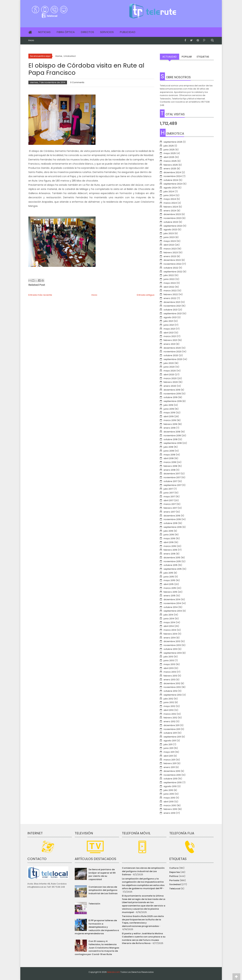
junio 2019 (169, 409)
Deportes (175, 872)
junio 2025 (169, 150)
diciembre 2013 (172, 641)
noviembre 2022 (173, 264)
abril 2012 (169, 710)
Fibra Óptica (66, 32)
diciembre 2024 (172, 172)
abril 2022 (169, 287)
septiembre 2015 (173, 569)
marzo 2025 (170, 161)
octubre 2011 (170, 733)
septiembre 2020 (173, 359)
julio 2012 (168, 699)
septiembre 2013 (173, 653)
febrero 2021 (170, 340)
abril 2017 (169, 500)
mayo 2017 (169, 497)
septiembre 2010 (173, 782)
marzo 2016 (170, 546)
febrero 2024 (171, 207)
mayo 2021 (169, 329)
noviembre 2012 (172, 687)
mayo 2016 (169, 538)
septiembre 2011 (172, 737)
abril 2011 (168, 756)
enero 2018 (170, 470)
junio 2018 (169, 451)
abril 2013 (169, 668)
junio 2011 (168, 748)
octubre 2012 (171, 691)
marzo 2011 (169, 760)
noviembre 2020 (173, 352)
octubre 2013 (171, 649)
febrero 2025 (171, 165)
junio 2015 (169, 577)
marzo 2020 (170, 378)
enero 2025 (170, 169)
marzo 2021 (170, 336)
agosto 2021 (170, 317)
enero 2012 (170, 721)
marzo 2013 (170, 672)
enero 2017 (169, 512)
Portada (174, 880)
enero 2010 (170, 813)
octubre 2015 (171, 565)
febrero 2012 (170, 718)
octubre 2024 (171, 180)
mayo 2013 (169, 664)
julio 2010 (168, 790)
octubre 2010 (171, 779)
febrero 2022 (171, 294)
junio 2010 (169, 794)
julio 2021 (168, 321)
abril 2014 (169, 626)
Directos (87, 32)
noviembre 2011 (172, 729)
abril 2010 (169, 802)
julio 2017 (168, 489)
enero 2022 (170, 298)
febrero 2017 (170, 508)
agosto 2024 (171, 188)
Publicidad (128, 32)
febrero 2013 (170, 676)
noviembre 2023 (173, 218)
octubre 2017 (170, 481)
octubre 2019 (171, 397)
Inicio (31, 40)
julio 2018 (168, 447)
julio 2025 (169, 146)
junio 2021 (169, 325)
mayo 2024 (170, 199)
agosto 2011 (170, 741)
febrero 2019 (170, 424)
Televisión (94, 904)
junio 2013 (169, 660)
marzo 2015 (170, 588)
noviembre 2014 (172, 603)
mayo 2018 (169, 455)
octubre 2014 (171, 607)
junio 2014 (169, 619)
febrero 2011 (170, 763)
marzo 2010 (170, 805)
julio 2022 (169, 275)
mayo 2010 (169, 798)
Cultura (174, 868)
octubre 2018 (171, 439)
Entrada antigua (146, 295)
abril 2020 (169, 375)
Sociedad (175, 884)
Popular (187, 57)
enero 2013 (170, 680)
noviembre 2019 (172, 394)
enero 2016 (170, 554)
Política (174, 876)
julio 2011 (168, 744)
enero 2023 (170, 256)
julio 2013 (168, 657)
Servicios (107, 32)
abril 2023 (169, 245)
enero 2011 (169, 767)
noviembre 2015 (172, 561)
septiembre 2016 (173, 527)
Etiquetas (203, 57)
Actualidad (170, 57)
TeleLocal (175, 889)
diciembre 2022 (172, 260)
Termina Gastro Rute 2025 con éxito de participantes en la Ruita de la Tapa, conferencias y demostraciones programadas (143, 921)
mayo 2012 (169, 706)
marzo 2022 (170, 291)
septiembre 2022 (173, 272)
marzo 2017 (170, 504)
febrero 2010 (170, 809)
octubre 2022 (171, 268)
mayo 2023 (170, 241)
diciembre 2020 (172, 348)
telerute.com (114, 972)
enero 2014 (170, 638)
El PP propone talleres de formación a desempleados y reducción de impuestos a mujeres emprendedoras (97, 927)
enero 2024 (170, 211)
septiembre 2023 (173, 226)
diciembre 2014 (172, 599)
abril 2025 (169, 157)
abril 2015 (169, 584)
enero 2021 (170, 344)
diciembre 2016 (172, 516)
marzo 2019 (170, 420)
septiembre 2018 (173, 443)
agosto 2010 (170, 786)
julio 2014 (168, 615)
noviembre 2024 (173, 176)
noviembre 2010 (172, 775)
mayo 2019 (169, 413)
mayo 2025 (170, 153)
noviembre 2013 (172, 645)
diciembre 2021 (172, 302)
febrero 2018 (170, 466)
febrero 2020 (171, 382)
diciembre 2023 (172, 214)
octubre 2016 (171, 523)
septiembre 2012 (173, 695)
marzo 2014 (170, 630)
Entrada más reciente (40, 295)
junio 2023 (169, 237)
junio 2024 (169, 195)
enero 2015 (170, 596)
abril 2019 (169, 416)
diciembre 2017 (172, 474)
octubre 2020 (171, 355)
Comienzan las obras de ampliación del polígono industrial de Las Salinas (103, 890)
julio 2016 (168, 531)
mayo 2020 (170, 371)
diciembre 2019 (172, 390)
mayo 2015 (169, 580)
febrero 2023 (171, 253)
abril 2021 (169, 333)
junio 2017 (169, 493)
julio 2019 (168, 405)
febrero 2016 (170, 550)
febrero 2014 (170, 634)
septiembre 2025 (173, 142)
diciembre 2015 (172, 558)
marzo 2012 (170, 714)
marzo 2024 (170, 203)
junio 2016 (169, 535)
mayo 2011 (169, 752)
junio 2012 (169, 702)
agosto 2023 (170, 230)
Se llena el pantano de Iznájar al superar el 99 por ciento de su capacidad (102, 874)
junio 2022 (169, 279)
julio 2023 (169, 233)
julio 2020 (169, 363)
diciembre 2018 (172, 432)
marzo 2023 (170, 249)
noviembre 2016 (172, 519)
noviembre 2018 (172, 436)
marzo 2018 (170, 462)
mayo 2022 (170, 283)
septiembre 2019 (173, 401)
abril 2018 (169, 458)
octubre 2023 (171, 222)
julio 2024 (169, 191)
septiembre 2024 (173, 184)
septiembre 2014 (173, 611)
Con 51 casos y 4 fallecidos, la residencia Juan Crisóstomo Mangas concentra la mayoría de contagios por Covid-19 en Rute (97, 948)
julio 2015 (168, 573)
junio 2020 (169, 367)
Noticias (44, 32)
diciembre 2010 (172, 771)
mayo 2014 (169, 622)
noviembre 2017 (172, 477)
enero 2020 (170, 386)
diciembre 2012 (172, 683)
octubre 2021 (171, 310)
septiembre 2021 (173, 314)
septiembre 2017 (173, 485)
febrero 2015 (170, 592)
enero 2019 (170, 428)
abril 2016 (169, 542)
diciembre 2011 (172, 725)
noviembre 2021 (172, 306)
